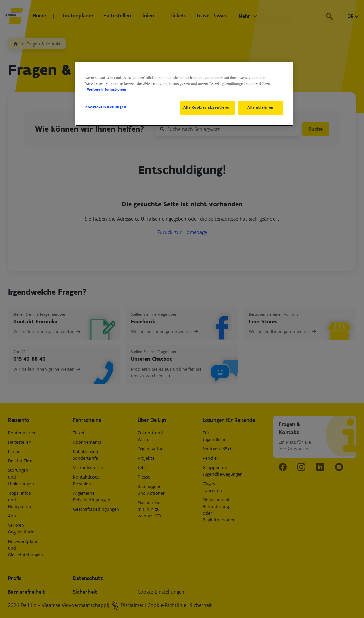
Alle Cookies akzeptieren (206, 107)
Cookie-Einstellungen (106, 107)
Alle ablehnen (260, 107)
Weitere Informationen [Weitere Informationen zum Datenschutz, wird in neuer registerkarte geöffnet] (107, 89)
